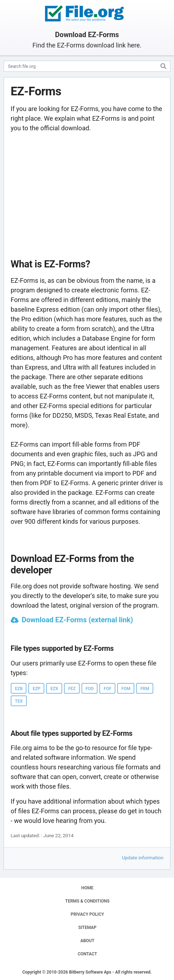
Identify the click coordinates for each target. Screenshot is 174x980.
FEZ (72, 689)
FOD (90, 689)
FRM (145, 689)
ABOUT (87, 941)
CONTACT (87, 954)
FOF (107, 689)
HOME (87, 888)
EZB (19, 689)
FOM (126, 689)
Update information (143, 858)
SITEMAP (87, 928)
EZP (36, 689)
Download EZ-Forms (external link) (77, 620)
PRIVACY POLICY (87, 914)
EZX (54, 689)
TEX (19, 701)
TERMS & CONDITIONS (88, 901)
